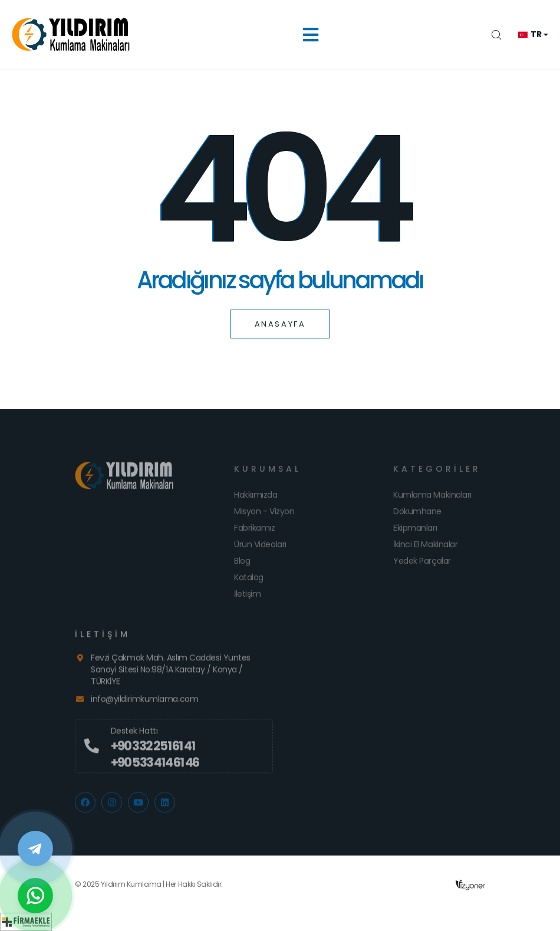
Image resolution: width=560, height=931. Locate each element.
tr (530, 34)
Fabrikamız (255, 532)
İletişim (247, 598)
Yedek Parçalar (422, 565)
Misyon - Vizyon (264, 515)
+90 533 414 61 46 (155, 766)
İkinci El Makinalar (425, 548)
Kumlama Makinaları (432, 499)
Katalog (249, 581)
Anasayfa (280, 324)
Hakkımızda (256, 499)
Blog (242, 565)
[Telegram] (35, 848)
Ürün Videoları (260, 548)
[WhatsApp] (35, 896)
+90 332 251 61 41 (153, 750)
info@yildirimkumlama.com (144, 703)
